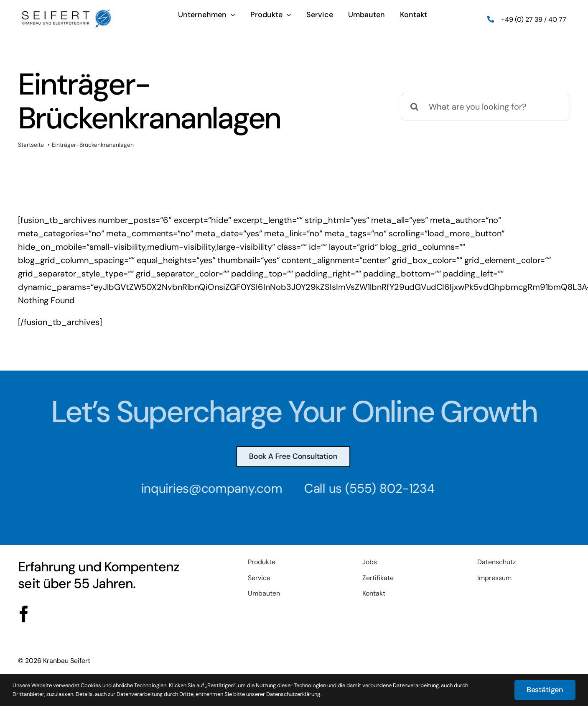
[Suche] (415, 107)
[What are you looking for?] (485, 107)
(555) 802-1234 (386, 488)
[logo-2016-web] (66, 12)
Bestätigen (545, 690)
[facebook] (23, 614)
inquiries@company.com (208, 488)
